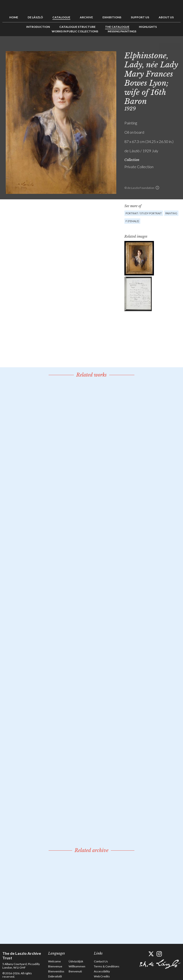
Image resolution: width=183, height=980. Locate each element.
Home (14, 17)
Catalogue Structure (77, 27)
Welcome (54, 961)
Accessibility (102, 971)
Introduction (38, 27)
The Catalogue (117, 27)
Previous (162, 47)
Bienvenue (55, 966)
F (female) (132, 221)
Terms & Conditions (107, 966)
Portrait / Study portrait (144, 213)
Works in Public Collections (75, 31)
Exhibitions (112, 17)
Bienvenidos (56, 971)
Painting (171, 213)
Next (177, 47)
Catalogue (61, 17)
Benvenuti (75, 971)
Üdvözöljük (76, 961)
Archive (86, 17)
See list (170, 47)
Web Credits (102, 976)
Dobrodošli (55, 976)
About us (166, 17)
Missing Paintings (122, 31)
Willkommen (77, 966)
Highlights (148, 27)
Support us (140, 17)
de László (35, 17)
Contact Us (101, 961)
